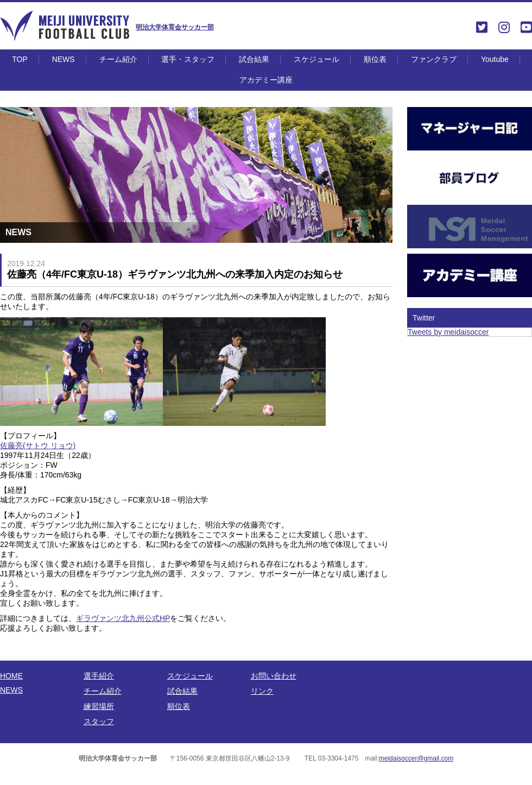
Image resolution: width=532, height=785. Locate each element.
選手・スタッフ (188, 59)
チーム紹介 (118, 59)
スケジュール (316, 59)
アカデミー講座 (266, 80)
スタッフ (99, 721)
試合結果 (254, 59)
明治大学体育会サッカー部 (175, 27)
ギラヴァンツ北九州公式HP (123, 618)
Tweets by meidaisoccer (448, 332)
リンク (262, 691)
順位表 (375, 59)
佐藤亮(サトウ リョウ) (38, 445)
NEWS (64, 59)
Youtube (495, 59)
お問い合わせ (274, 676)
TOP (20, 59)
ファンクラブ (434, 59)
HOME (11, 676)
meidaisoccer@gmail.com (416, 758)
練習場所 (99, 706)
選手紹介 (99, 676)
